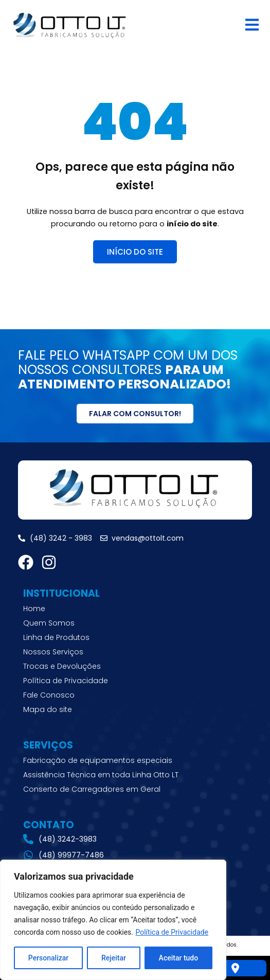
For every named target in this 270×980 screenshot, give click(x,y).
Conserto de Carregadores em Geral (92, 789)
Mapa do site (48, 709)
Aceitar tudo (179, 958)
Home (34, 609)
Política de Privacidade (172, 932)
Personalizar (48, 958)
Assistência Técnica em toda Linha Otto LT (101, 775)
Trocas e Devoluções (62, 666)
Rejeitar (114, 958)
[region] (113, 920)
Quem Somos (49, 623)
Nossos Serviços (53, 652)
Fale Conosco (49, 695)
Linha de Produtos (56, 637)
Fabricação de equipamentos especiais (98, 760)
